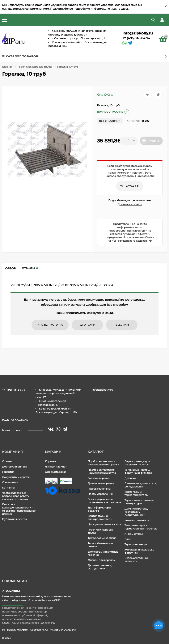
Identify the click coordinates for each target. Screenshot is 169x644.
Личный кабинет (56, 467)
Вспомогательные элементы (136, 560)
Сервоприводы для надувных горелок (137, 463)
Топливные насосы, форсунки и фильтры (138, 471)
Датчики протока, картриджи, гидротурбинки (136, 512)
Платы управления (100, 494)
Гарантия (8, 472)
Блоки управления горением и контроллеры (105, 501)
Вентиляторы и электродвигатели (100, 518)
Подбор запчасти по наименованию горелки (103, 463)
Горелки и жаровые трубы (35, 67)
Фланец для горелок (101, 560)
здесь (125, 9)
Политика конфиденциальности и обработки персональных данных (19, 509)
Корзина (50, 461)
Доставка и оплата (130, 204)
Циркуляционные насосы (105, 524)
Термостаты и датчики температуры (139, 502)
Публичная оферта (14, 519)
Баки (128, 539)
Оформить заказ (56, 472)
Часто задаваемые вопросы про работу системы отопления (16, 496)
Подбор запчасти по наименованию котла (102, 471)
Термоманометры (136, 544)
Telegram (122, 325)
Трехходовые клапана (102, 538)
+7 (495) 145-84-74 (136, 38)
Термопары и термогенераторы (136, 493)
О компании (10, 482)
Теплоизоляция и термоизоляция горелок (141, 527)
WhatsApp (130, 186)
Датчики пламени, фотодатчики (100, 567)
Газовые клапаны (99, 489)
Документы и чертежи (17, 477)
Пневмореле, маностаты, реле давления (141, 485)
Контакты (8, 488)
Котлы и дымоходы (137, 520)
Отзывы (7, 461)
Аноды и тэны (134, 534)
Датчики (130, 478)
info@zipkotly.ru (138, 33)
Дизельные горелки (101, 483)
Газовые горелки (99, 478)
